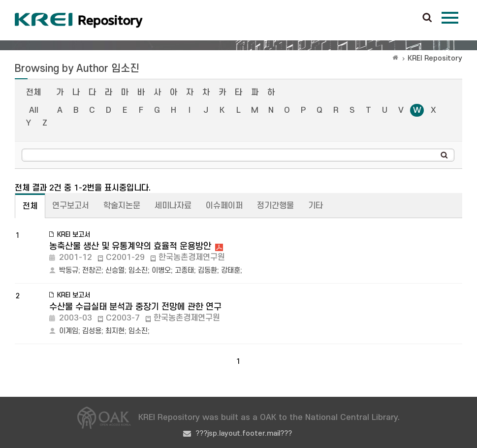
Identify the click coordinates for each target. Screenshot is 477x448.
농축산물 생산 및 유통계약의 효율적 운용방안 (130, 246)
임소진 (138, 271)
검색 (427, 18)
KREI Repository (435, 58)
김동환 (207, 271)
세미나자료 (173, 206)
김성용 (92, 331)
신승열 (115, 271)
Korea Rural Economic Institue (79, 20)
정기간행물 (275, 206)
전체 (33, 93)
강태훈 (231, 271)
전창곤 (92, 271)
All (34, 110)
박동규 (69, 271)
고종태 (184, 271)
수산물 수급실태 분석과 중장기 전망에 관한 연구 (135, 307)
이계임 (69, 331)
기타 (316, 206)
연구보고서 (71, 206)
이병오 (161, 271)
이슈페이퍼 (224, 206)
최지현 (115, 331)
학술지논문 (122, 206)
